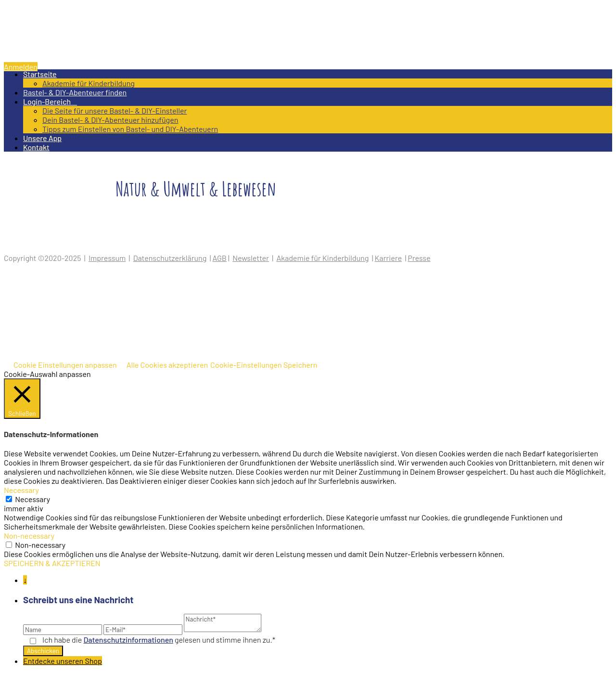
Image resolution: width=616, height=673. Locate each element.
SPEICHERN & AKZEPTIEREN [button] (52, 563)
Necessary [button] (21, 490)
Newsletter (251, 258)
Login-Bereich (50, 101)
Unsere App (42, 138)
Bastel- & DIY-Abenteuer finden (75, 92)
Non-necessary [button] (29, 536)
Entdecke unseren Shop (63, 661)
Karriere (388, 258)
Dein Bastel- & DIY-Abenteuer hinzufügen (110, 120)
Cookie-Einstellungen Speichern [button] (264, 365)
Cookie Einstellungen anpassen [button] (65, 365)
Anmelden (21, 67)
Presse (419, 258)
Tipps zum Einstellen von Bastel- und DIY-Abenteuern (130, 129)
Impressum (107, 258)
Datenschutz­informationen (128, 640)
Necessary (32, 499)
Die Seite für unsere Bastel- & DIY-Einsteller (115, 110)
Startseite (40, 74)
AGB (220, 258)
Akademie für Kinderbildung (89, 83)
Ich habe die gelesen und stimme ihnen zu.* (159, 640)
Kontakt (36, 147)
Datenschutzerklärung (170, 258)
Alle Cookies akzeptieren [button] (167, 365)
